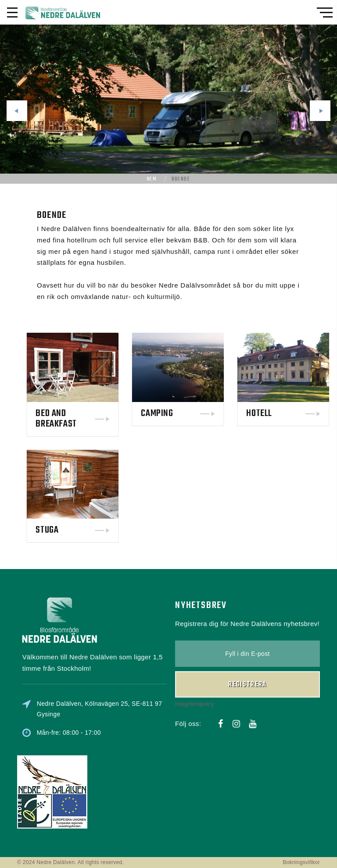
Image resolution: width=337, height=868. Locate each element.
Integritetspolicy (194, 669)
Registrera (247, 649)
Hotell (297, 413)
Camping (195, 413)
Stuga (85, 530)
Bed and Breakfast (94, 419)
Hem (152, 179)
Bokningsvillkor (301, 862)
